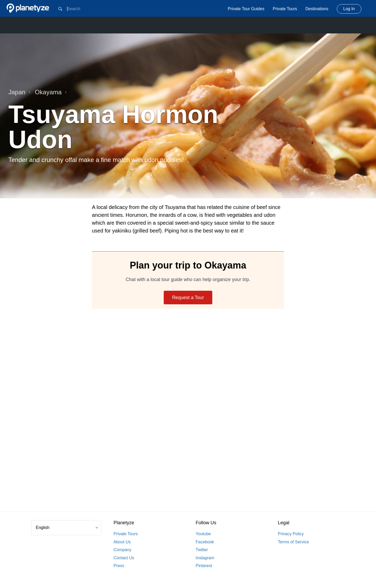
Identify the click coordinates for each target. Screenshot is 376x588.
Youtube (203, 534)
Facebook (205, 542)
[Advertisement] (188, 416)
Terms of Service (293, 542)
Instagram (205, 558)
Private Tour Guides (246, 9)
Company (122, 550)
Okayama (51, 92)
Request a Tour (188, 298)
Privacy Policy (291, 534)
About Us (122, 542)
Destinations (317, 9)
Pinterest (204, 566)
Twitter (202, 550)
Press (119, 566)
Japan (19, 92)
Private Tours (285, 9)
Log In (349, 9)
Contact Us (124, 558)
